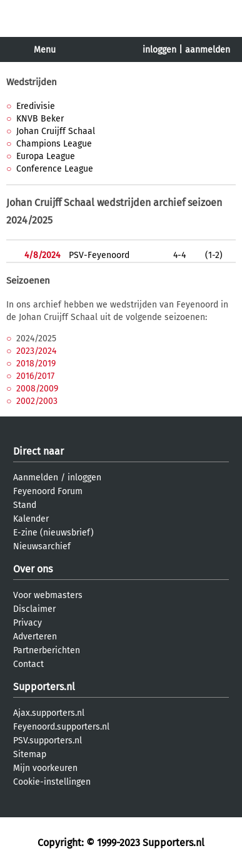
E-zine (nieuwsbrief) (53, 533)
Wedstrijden (32, 82)
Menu (45, 50)
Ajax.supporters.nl (49, 713)
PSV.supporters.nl (48, 741)
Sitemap (30, 754)
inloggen (159, 50)
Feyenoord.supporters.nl (61, 727)
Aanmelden (36, 478)
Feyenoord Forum (48, 491)
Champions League (54, 144)
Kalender (31, 519)
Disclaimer (34, 609)
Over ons (33, 569)
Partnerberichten (47, 650)
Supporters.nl (44, 687)
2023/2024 (36, 351)
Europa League (46, 156)
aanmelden (208, 50)
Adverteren (35, 637)
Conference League (55, 169)
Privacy (28, 623)
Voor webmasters (48, 595)
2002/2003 (37, 401)
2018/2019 (36, 364)
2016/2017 (35, 376)
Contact (28, 664)
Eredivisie (36, 106)
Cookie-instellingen (52, 782)
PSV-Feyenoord (99, 255)
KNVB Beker (40, 119)
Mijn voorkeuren (45, 768)
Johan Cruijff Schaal (56, 131)
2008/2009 (37, 389)
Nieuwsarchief (42, 546)
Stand (25, 505)
